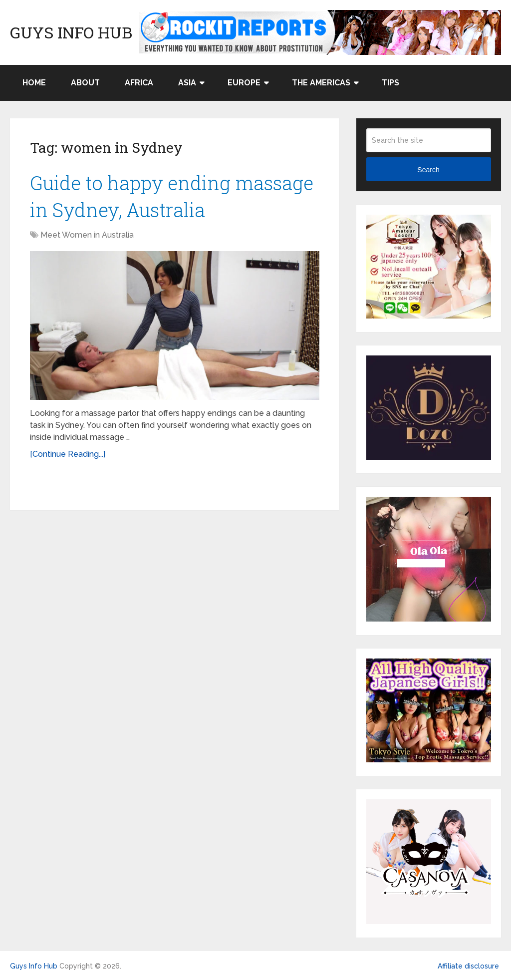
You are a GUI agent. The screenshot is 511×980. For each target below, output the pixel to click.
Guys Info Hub (71, 32)
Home (34, 83)
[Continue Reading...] (68, 454)
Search (428, 170)
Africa (139, 83)
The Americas (321, 83)
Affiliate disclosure (468, 966)
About (85, 83)
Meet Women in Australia (87, 235)
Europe (244, 83)
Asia (187, 83)
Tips (390, 83)
